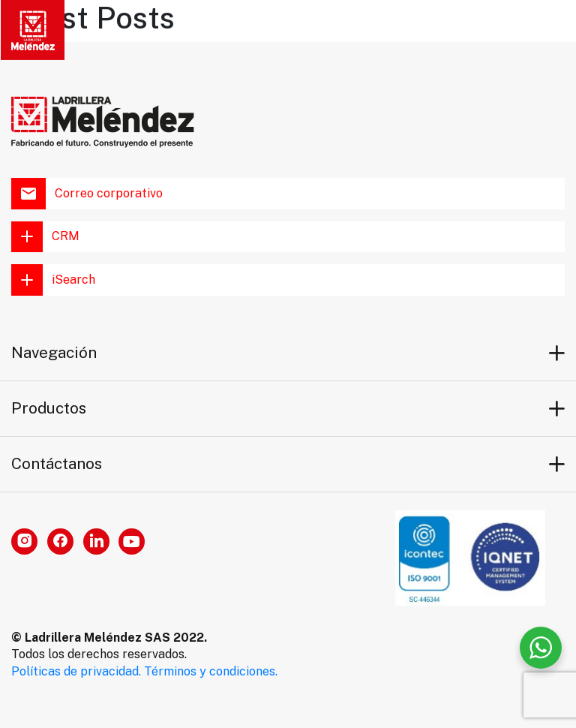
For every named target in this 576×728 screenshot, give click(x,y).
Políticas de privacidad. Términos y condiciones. (144, 671)
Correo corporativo (87, 194)
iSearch (53, 280)
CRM (45, 237)
